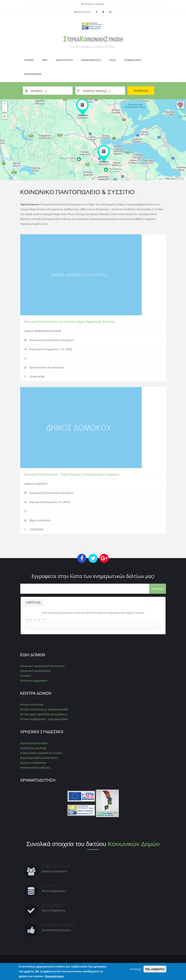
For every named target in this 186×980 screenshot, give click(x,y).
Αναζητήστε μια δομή (33, 748)
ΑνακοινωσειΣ (91, 60)
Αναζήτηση (141, 90)
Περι (45, 60)
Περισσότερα (54, 976)
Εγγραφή (158, 589)
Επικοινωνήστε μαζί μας (35, 767)
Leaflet (160, 179)
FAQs (113, 60)
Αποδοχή (136, 969)
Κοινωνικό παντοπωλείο (36, 671)
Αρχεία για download (33, 763)
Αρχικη (29, 60)
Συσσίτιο (26, 676)
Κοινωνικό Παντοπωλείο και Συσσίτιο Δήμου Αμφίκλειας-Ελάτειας (70, 322)
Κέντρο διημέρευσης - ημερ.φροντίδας (44, 719)
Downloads (133, 60)
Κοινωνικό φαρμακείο (34, 680)
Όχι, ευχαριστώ (155, 969)
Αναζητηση (64, 60)
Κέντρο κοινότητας (32, 704)
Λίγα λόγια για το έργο (34, 743)
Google (181, 179)
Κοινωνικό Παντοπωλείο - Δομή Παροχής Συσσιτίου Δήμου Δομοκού (72, 474)
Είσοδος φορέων (95, 4)
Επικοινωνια (33, 74)
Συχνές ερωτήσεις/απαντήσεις (39, 758)
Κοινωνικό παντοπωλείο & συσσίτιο (43, 666)
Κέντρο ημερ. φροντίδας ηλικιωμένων (44, 714)
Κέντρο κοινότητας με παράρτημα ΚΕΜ (44, 709)
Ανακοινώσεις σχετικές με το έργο (41, 753)
